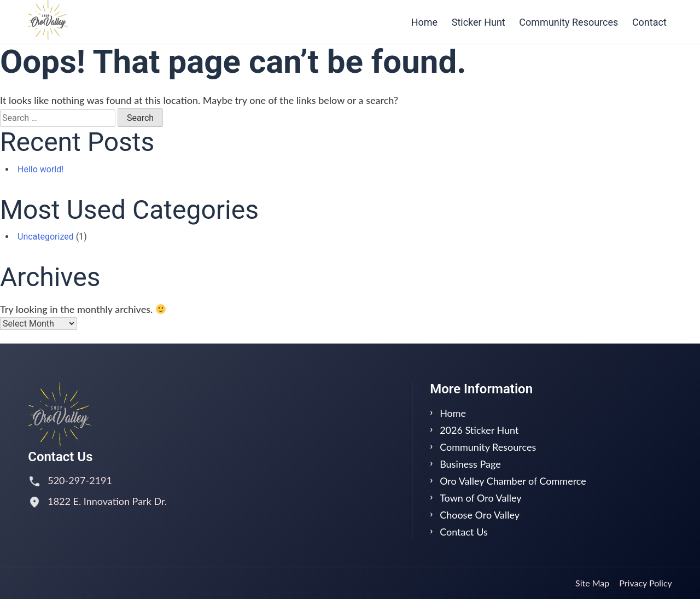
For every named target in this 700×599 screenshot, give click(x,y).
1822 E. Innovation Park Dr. (107, 501)
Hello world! (40, 169)
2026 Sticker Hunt (479, 430)
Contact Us (464, 532)
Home (424, 22)
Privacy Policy (646, 583)
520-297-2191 (80, 480)
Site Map (592, 583)
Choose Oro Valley (480, 515)
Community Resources (568, 22)
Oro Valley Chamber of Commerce (513, 481)
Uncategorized (46, 237)
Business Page (470, 464)
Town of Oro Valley (480, 498)
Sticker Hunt (479, 22)
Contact (649, 22)
